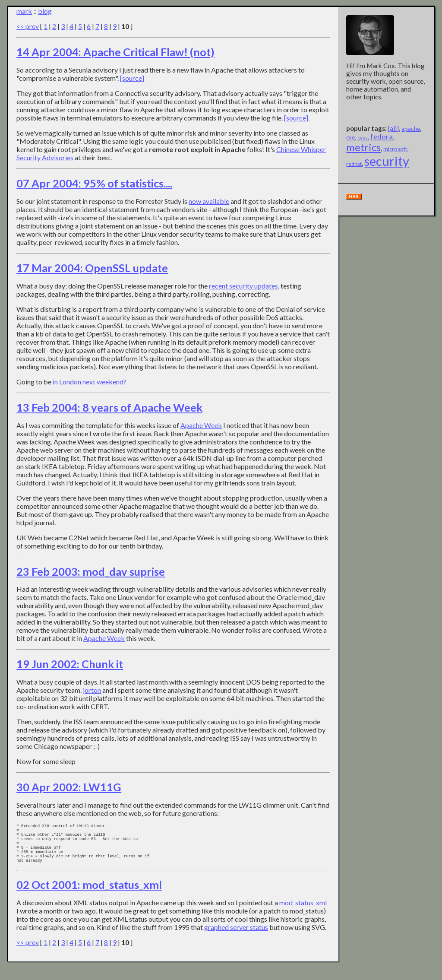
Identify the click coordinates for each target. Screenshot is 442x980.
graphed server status (236, 939)
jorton (92, 690)
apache (411, 129)
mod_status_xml (303, 914)
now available (209, 201)
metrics (363, 147)
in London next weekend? (90, 382)
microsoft (395, 149)
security (387, 161)
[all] (393, 128)
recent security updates (243, 286)
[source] (132, 78)
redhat (354, 164)
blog (45, 11)
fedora (382, 137)
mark (24, 11)
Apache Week (201, 425)
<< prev (28, 26)
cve (350, 137)
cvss (363, 138)
